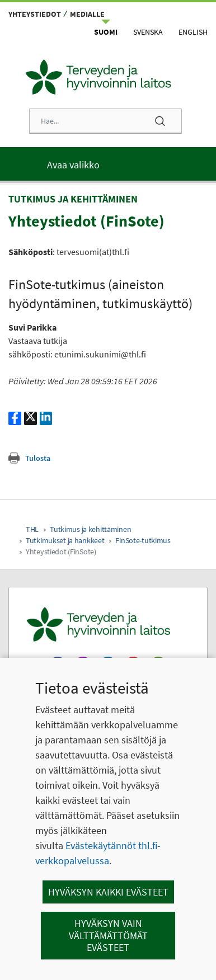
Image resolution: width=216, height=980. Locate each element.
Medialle (87, 14)
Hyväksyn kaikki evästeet (108, 892)
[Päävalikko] (108, 164)
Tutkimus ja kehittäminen (90, 529)
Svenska (148, 32)
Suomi (106, 32)
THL (32, 529)
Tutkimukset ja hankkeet (65, 540)
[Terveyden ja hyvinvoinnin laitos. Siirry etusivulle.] (108, 624)
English (193, 32)
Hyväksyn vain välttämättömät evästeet (108, 935)
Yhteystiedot (35, 14)
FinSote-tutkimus (143, 540)
